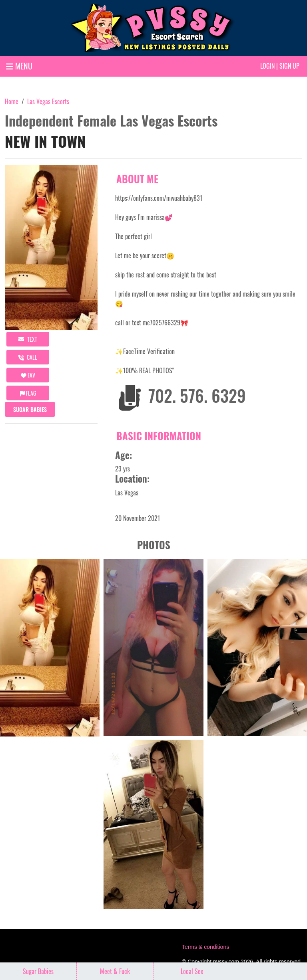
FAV (28, 375)
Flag (28, 393)
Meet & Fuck (115, 971)
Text (28, 339)
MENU (19, 66)
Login (267, 66)
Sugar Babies (30, 409)
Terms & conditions (205, 947)
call (28, 357)
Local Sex (192, 971)
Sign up (289, 66)
